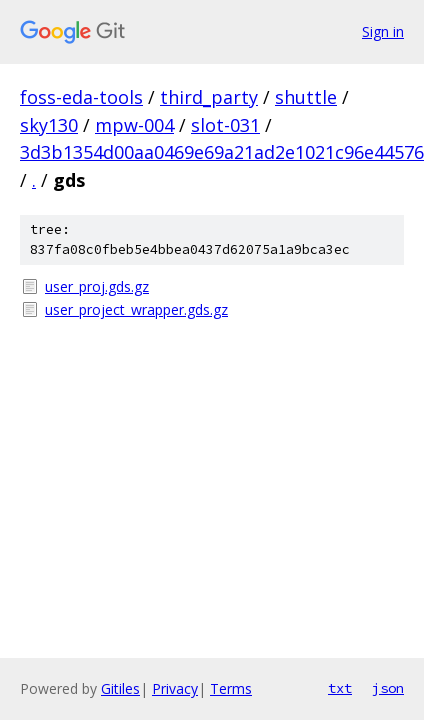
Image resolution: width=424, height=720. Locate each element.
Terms (231, 688)
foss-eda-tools (81, 97)
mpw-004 (134, 125)
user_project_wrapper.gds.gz (136, 309)
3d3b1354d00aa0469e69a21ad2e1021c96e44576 (222, 152)
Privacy (175, 688)
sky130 (49, 125)
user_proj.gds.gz (97, 286)
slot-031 (225, 125)
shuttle (306, 97)
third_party (209, 97)
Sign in (383, 31)
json (388, 688)
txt (340, 688)
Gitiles (120, 688)
